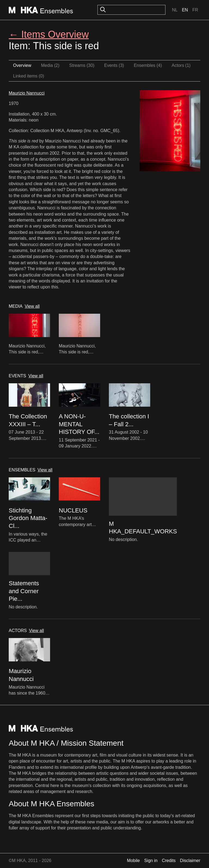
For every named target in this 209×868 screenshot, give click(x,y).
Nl (175, 10)
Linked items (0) (29, 76)
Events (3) (114, 65)
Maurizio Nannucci (27, 93)
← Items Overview (49, 34)
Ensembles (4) (148, 65)
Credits (169, 861)
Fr (195, 10)
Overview (22, 65)
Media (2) (50, 65)
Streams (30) (82, 65)
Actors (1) (181, 65)
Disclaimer (190, 861)
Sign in (151, 861)
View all (32, 306)
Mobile (133, 861)
